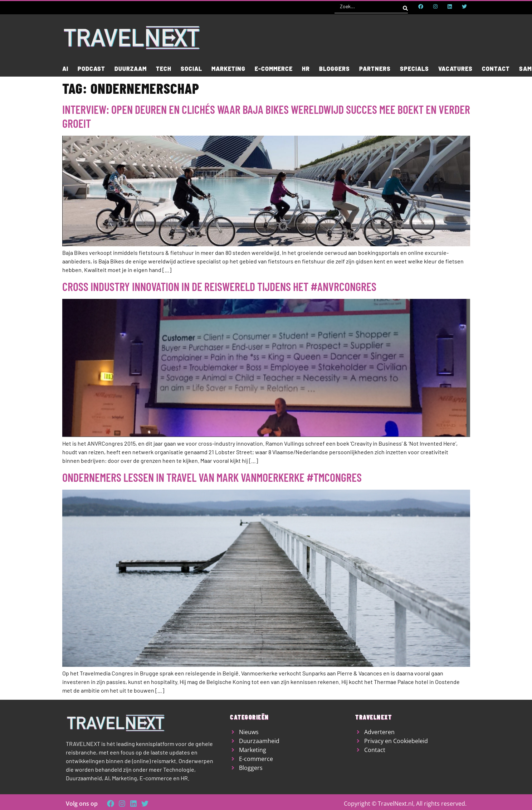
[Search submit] (405, 6)
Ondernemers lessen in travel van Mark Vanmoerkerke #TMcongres (212, 477)
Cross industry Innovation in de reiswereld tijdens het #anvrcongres (219, 286)
